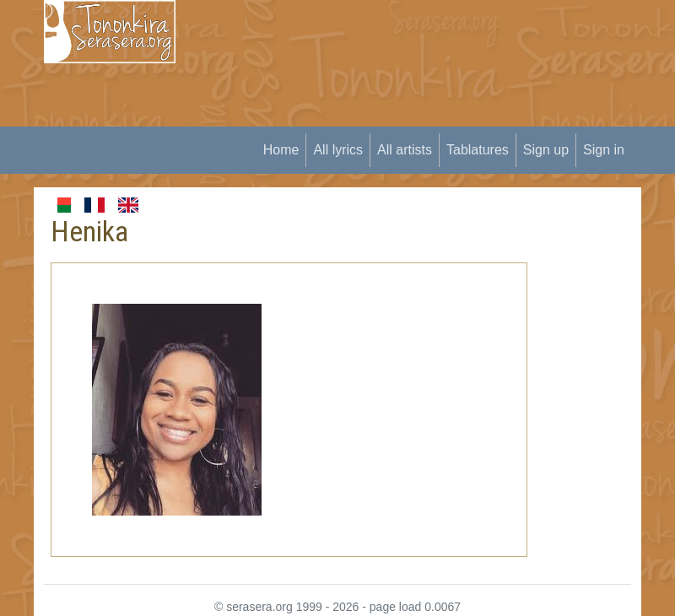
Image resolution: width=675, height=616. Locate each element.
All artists (405, 150)
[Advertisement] (435, 118)
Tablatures (478, 150)
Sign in (604, 150)
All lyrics (338, 150)
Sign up (546, 150)
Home (281, 150)
